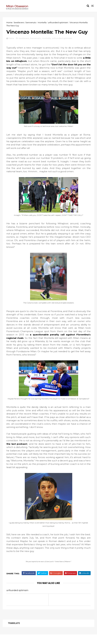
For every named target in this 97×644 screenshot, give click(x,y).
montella (42, 23)
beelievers (19, 23)
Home (10, 23)
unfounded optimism (58, 23)
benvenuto (31, 23)
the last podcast (17, 452)
